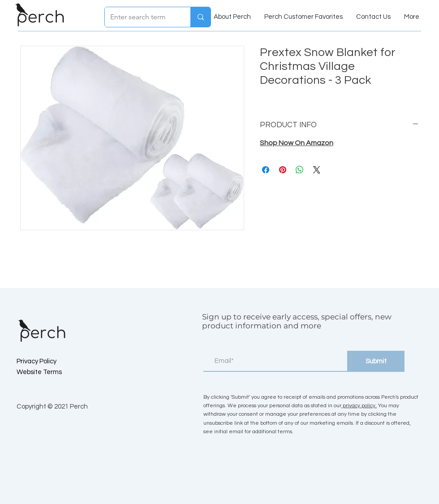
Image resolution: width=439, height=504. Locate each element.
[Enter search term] (141, 17)
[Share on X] (317, 170)
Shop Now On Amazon (297, 143)
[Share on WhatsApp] (300, 170)
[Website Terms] (48, 372)
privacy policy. (359, 406)
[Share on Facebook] (266, 170)
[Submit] (376, 361)
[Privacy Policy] (48, 361)
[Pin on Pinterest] (283, 170)
